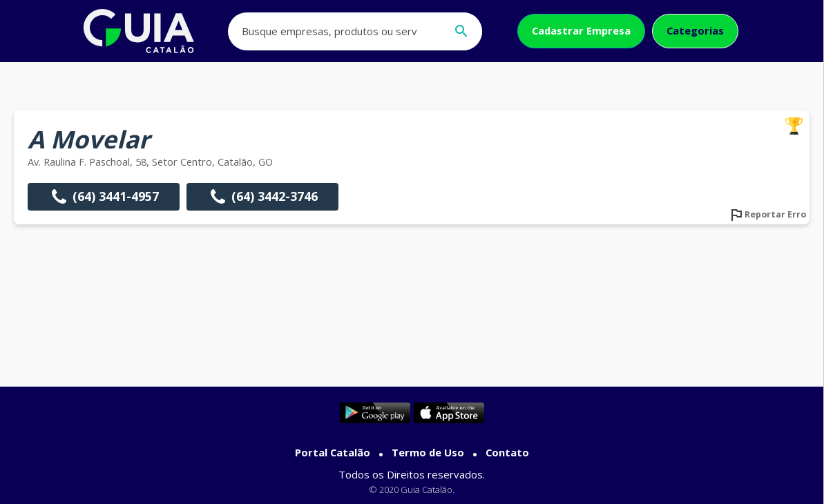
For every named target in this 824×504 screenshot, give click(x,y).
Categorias (695, 30)
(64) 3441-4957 (104, 197)
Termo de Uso (428, 452)
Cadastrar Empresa (581, 30)
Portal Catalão (333, 452)
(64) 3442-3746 (262, 197)
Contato (507, 452)
